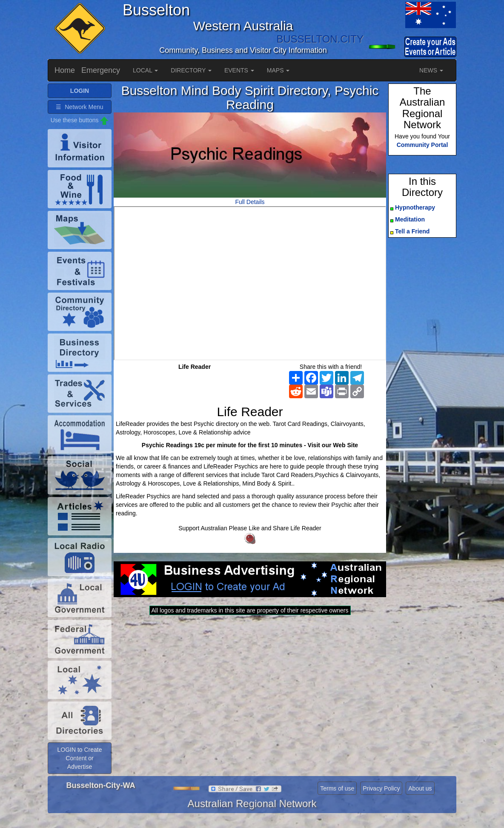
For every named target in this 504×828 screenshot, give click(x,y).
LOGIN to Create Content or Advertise (79, 758)
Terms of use (337, 788)
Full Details (250, 202)
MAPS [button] (278, 70)
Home (65, 70)
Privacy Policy (381, 788)
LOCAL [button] (145, 70)
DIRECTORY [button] (191, 70)
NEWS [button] (431, 70)
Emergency (101, 70)
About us (420, 788)
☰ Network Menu (79, 107)
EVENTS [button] (239, 70)
